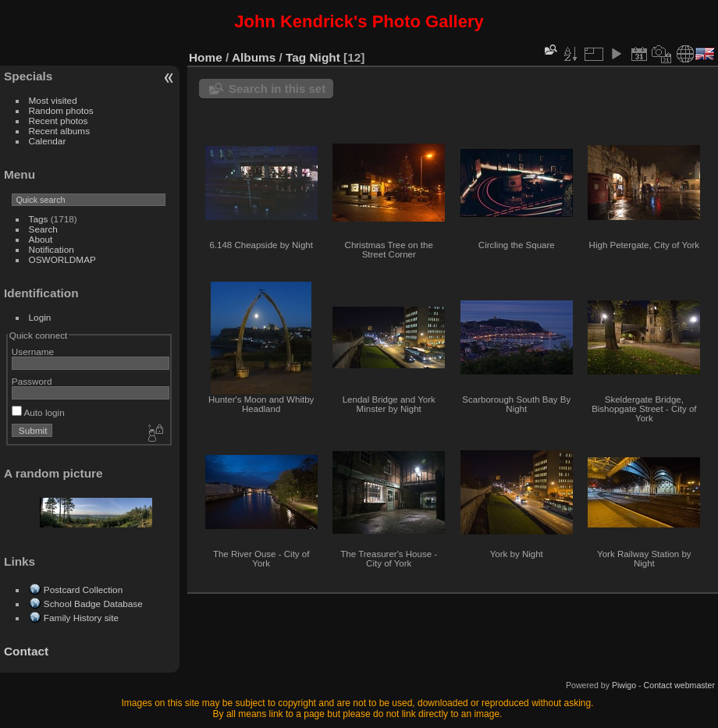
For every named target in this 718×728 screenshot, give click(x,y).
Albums (254, 57)
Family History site (81, 618)
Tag (296, 57)
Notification (52, 249)
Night (325, 57)
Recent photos (59, 121)
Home (206, 57)
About (41, 239)
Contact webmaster (679, 685)
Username (33, 352)
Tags (39, 219)
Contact (26, 651)
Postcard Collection (83, 590)
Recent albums (59, 131)
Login (40, 317)
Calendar (48, 141)
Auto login (38, 412)
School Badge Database (93, 604)
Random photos (61, 110)
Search (43, 229)
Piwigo (624, 685)
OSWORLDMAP (62, 259)
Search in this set (277, 89)
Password (32, 381)
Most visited (53, 100)
